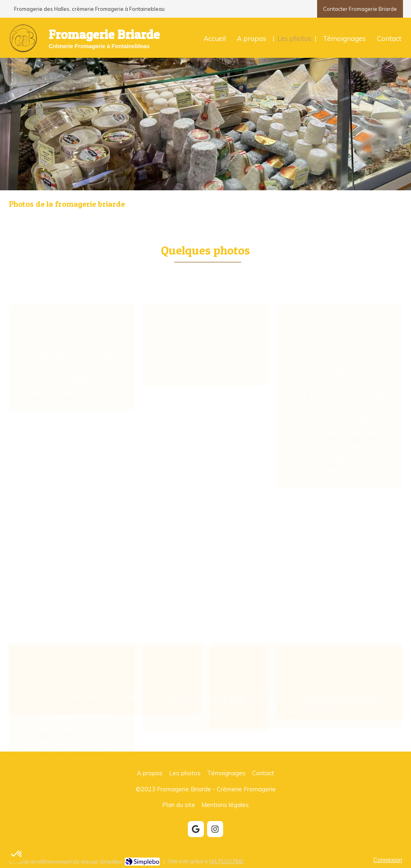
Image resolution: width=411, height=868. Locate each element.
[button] (72, 350)
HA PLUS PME (226, 861)
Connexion (388, 860)
